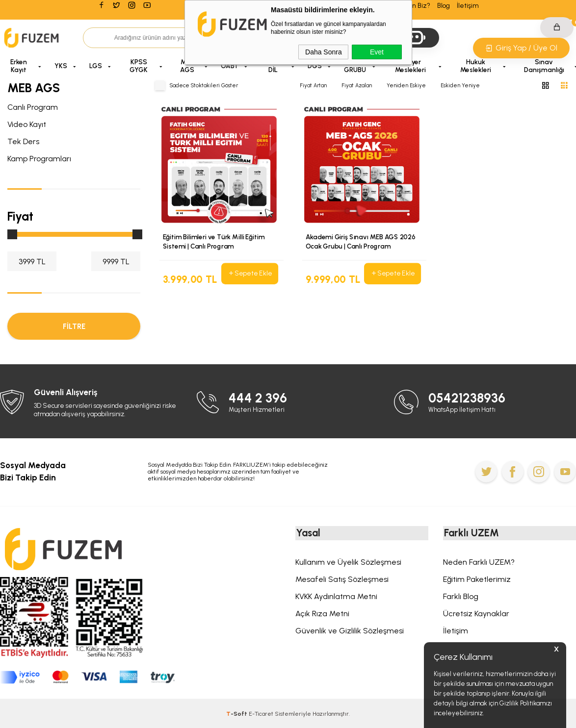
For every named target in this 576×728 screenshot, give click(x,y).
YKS (61, 66)
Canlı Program (33, 107)
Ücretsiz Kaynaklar (476, 614)
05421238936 (467, 398)
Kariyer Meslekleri (410, 66)
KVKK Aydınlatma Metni (336, 597)
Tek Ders (23, 141)
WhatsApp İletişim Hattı (462, 409)
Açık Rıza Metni (322, 614)
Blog (444, 6)
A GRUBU (355, 66)
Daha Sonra (324, 52)
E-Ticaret (261, 714)
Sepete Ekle (250, 274)
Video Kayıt (27, 124)
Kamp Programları (39, 159)
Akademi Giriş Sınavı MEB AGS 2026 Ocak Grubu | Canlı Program (361, 241)
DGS (315, 66)
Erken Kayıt (19, 66)
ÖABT (230, 66)
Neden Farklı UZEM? (479, 563)
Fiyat (20, 216)
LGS (96, 66)
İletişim (468, 6)
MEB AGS (187, 66)
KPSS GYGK (139, 66)
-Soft (237, 714)
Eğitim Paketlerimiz (477, 580)
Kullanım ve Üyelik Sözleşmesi (348, 563)
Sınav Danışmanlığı (544, 66)
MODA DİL (273, 66)
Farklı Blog (461, 597)
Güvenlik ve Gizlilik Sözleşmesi (350, 631)
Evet (377, 52)
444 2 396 (258, 398)
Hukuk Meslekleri (476, 66)
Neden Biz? (413, 6)
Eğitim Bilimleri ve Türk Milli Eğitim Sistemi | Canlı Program (214, 241)
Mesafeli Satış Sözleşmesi (342, 580)
